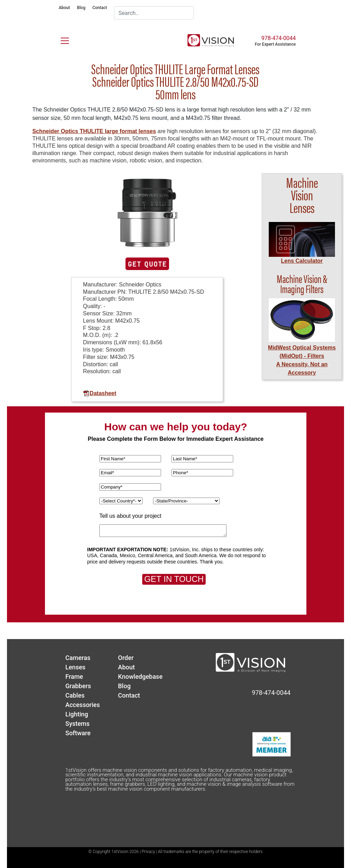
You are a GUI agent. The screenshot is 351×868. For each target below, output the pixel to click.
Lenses (76, 667)
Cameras (78, 658)
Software (78, 733)
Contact (100, 8)
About (64, 8)
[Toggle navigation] (61, 39)
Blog (81, 8)
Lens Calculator (302, 261)
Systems (78, 724)
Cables (75, 695)
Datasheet (100, 393)
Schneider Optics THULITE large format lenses (94, 131)
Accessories (83, 705)
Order (126, 658)
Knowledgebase (140, 677)
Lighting (77, 714)
